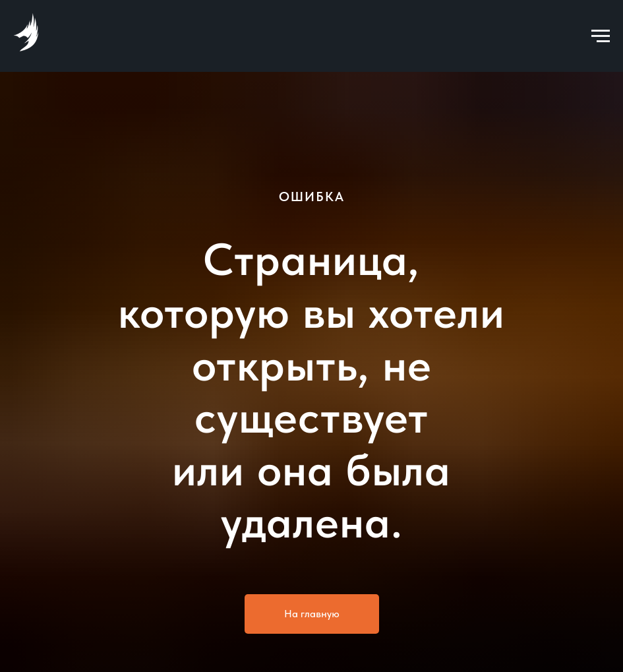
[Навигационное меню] (601, 36)
